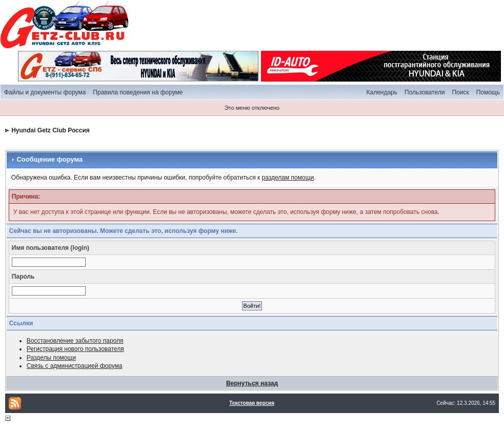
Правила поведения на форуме (138, 92)
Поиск (460, 92)
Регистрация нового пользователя (75, 349)
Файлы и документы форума (45, 92)
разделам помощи (288, 178)
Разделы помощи (51, 358)
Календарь (382, 92)
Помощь (488, 92)
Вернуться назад (252, 383)
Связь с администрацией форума (75, 366)
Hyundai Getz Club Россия (51, 130)
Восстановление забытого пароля (75, 341)
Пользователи (425, 92)
